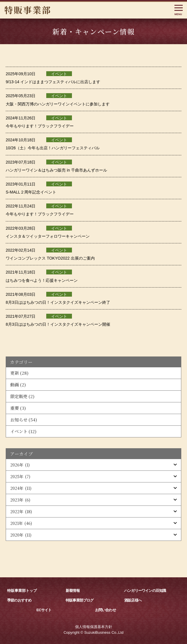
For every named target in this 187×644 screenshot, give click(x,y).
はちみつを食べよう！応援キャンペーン (42, 280)
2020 (21, 535)
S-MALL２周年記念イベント (31, 192)
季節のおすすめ (19, 600)
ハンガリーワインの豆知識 (145, 591)
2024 (21, 488)
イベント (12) (23, 431)
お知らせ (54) (24, 420)
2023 (20, 500)
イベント (59, 74)
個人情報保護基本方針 (94, 627)
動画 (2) (18, 385)
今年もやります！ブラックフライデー (40, 126)
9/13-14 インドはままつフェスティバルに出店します (53, 82)
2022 (21, 511)
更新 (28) (19, 373)
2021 (21, 523)
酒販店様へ (133, 600)
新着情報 (73, 591)
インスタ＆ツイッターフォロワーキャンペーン (48, 236)
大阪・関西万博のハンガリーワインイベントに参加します (58, 104)
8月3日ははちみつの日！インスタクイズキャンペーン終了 (58, 302)
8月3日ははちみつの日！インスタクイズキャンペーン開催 (58, 324)
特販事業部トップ (22, 591)
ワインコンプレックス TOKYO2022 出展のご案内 (50, 258)
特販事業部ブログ (80, 600)
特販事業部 (28, 10)
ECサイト (44, 610)
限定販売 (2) (22, 396)
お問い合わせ (105, 610)
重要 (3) (18, 408)
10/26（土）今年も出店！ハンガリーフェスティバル (53, 148)
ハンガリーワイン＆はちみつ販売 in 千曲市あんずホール (56, 170)
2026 (20, 465)
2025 (20, 476)
